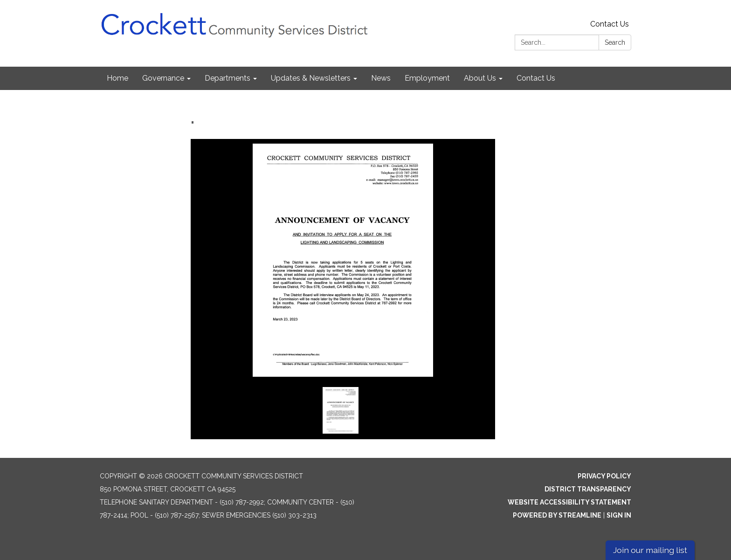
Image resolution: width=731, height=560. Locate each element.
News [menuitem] (381, 78)
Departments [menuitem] (228, 78)
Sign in (619, 515)
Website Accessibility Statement (569, 502)
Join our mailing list (650, 550)
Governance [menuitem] (163, 78)
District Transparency (588, 489)
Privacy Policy (604, 476)
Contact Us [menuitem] (536, 78)
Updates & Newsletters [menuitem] (311, 78)
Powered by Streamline (557, 515)
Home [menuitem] (117, 78)
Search (615, 42)
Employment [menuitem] (427, 78)
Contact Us (610, 24)
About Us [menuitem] (480, 78)
